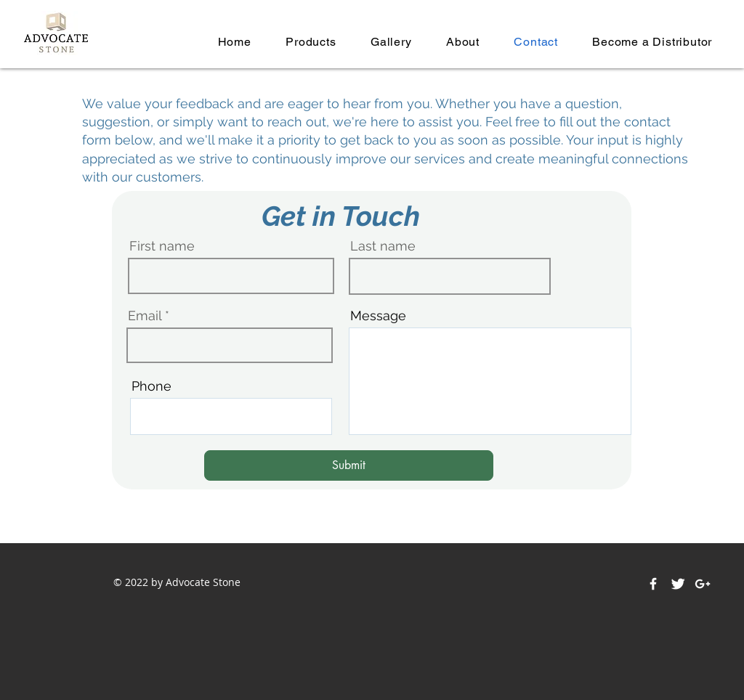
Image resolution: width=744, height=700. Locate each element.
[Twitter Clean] (678, 584)
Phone (151, 386)
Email (145, 316)
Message (378, 316)
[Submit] (349, 465)
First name (162, 246)
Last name (383, 246)
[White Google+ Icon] (703, 584)
